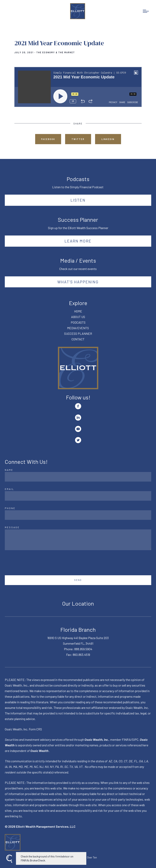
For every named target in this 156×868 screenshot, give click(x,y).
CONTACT (78, 339)
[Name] (78, 477)
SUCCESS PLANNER (78, 334)
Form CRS (35, 729)
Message (12, 527)
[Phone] (78, 515)
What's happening (78, 282)
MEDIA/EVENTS (78, 328)
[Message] (78, 540)
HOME (78, 311)
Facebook (48, 139)
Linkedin (108, 139)
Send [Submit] (78, 580)
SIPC (135, 739)
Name (9, 470)
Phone (10, 508)
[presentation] (35, 563)
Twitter (78, 139)
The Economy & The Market (56, 52)
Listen (78, 200)
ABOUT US (78, 317)
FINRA (126, 739)
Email (9, 489)
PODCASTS (78, 322)
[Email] (78, 496)
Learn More (78, 241)
